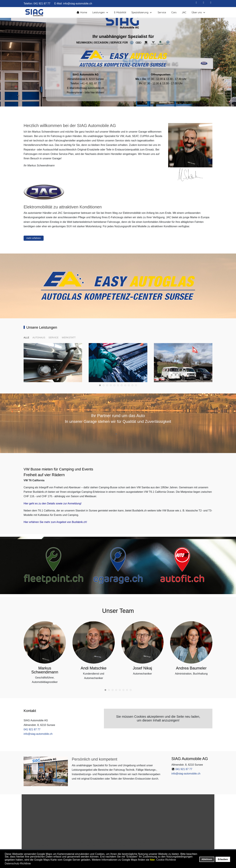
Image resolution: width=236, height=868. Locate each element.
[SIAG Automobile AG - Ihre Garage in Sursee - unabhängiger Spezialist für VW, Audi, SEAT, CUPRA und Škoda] (35, 12)
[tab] (100, 385)
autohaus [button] (39, 338)
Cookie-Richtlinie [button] (166, 860)
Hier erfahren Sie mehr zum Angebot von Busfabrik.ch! (55, 522)
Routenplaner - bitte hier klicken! (85, 92)
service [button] (54, 338)
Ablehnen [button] (207, 859)
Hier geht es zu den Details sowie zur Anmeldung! (53, 503)
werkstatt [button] (69, 338)
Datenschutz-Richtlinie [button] (18, 863)
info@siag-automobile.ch (78, 4)
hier (152, 860)
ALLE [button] (26, 338)
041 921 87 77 (42, 4)
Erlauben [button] (223, 859)
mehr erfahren (34, 238)
